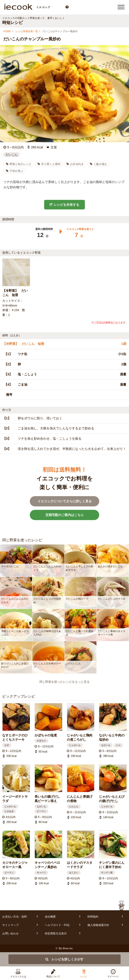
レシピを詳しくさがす (64, 959)
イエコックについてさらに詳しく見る (65, 501)
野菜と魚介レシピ (19, 164)
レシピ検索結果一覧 (27, 31)
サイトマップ (10, 925)
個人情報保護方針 (98, 925)
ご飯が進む (99, 164)
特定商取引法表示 (56, 934)
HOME (7, 31)
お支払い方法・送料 (15, 917)
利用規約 (93, 917)
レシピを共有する (64, 205)
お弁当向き (75, 164)
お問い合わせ (10, 934)
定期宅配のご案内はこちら (65, 515)
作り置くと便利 (49, 164)
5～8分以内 (15, 147)
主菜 (54, 147)
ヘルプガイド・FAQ (57, 925)
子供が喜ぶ (15, 171)
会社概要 (50, 917)
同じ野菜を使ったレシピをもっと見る (64, 682)
